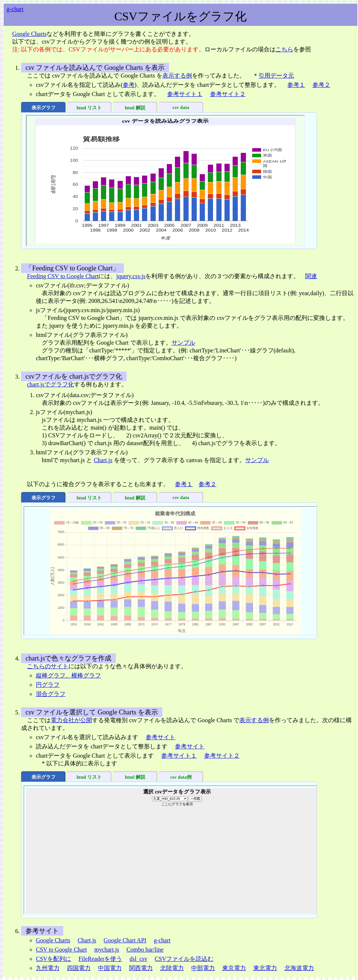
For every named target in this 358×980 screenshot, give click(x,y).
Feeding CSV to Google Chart (63, 276)
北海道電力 (299, 968)
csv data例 (181, 777)
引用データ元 (276, 76)
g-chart (15, 9)
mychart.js (107, 950)
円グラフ (48, 685)
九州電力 (48, 968)
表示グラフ (43, 108)
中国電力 (110, 968)
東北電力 (265, 968)
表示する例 (177, 76)
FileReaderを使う (100, 959)
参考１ (296, 85)
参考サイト (161, 737)
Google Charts (29, 34)
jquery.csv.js (131, 276)
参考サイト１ (185, 94)
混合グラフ (51, 694)
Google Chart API (125, 940)
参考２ (321, 85)
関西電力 (141, 968)
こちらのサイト (48, 666)
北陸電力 (172, 968)
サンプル (183, 343)
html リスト (89, 108)
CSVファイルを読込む (184, 959)
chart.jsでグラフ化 (50, 384)
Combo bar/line (145, 950)
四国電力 (79, 968)
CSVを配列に (53, 959)
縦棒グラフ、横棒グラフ (68, 675)
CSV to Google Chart (61, 950)
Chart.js (103, 460)
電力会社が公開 (71, 720)
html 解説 (135, 108)
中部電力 (203, 968)
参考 (129, 85)
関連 (311, 276)
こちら (284, 49)
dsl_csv (138, 959)
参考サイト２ (228, 94)
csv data (181, 107)
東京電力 (234, 968)
